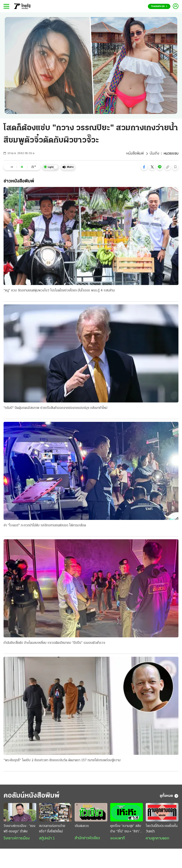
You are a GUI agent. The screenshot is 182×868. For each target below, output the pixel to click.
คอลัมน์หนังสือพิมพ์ (32, 796)
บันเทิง (155, 154)
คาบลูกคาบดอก (157, 838)
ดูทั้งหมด (169, 796)
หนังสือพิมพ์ (135, 154)
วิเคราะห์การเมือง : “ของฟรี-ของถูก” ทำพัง (19, 829)
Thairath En (159, 6)
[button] (144, 167)
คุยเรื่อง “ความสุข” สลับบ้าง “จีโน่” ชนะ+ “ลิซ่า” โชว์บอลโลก (126, 829)
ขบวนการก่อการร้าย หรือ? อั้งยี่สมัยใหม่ (52, 829)
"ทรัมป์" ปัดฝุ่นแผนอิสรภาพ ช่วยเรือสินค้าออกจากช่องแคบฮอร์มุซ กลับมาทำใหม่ (55, 408)
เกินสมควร (82, 826)
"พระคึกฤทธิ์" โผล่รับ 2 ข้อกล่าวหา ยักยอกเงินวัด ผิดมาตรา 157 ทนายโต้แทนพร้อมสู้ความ (62, 760)
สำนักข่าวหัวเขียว (87, 838)
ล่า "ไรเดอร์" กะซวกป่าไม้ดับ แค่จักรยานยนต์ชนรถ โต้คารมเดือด (45, 525)
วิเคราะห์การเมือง (17, 838)
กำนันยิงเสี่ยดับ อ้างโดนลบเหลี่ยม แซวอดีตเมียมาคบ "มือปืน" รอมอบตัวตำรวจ (54, 643)
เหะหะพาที (118, 838)
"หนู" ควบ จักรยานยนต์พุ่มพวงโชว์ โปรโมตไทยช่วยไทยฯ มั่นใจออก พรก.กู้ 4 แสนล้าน (59, 291)
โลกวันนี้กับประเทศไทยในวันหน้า (162, 829)
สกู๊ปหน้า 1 (47, 838)
